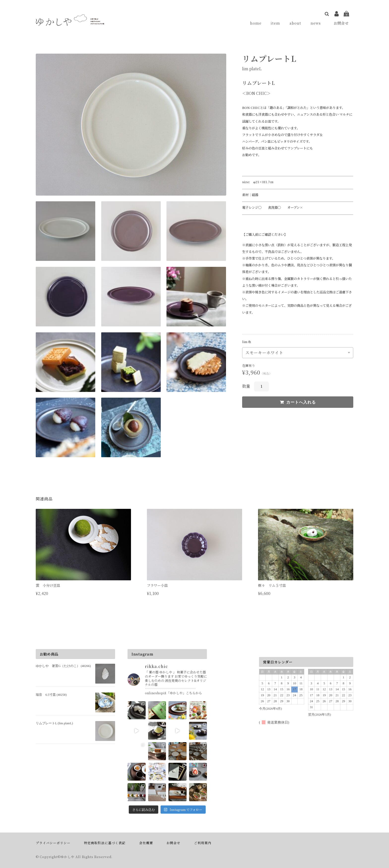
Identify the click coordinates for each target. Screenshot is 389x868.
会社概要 (146, 843)
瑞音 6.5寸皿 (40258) (51, 695)
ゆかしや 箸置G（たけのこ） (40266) (63, 666)
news (318, 23)
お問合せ (341, 23)
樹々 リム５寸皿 (272, 585)
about (296, 23)
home (258, 23)
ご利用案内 (203, 843)
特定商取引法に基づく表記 (105, 843)
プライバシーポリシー (53, 843)
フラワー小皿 (159, 585)
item (277, 23)
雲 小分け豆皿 (48, 585)
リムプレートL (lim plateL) (54, 723)
